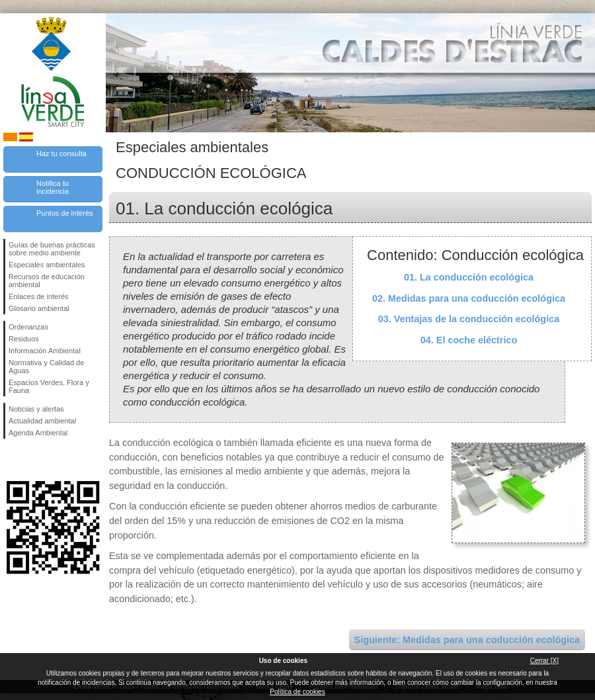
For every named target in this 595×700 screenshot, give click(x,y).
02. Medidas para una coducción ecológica (469, 298)
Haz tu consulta (61, 153)
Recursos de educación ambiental (47, 281)
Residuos (24, 339)
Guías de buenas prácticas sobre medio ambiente (52, 249)
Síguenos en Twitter (33, 460)
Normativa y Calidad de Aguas (46, 367)
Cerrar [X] (544, 661)
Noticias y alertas (36, 409)
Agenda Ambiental (38, 433)
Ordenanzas (28, 327)
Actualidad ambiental (42, 421)
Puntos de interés (65, 213)
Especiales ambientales (47, 265)
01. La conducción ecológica (469, 277)
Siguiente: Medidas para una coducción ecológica (467, 640)
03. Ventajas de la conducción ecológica (469, 319)
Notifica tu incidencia (53, 187)
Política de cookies (297, 692)
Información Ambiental (45, 351)
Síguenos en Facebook (11, 460)
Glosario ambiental (39, 308)
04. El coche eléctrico (469, 340)
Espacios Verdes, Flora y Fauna (49, 386)
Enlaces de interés (39, 296)
